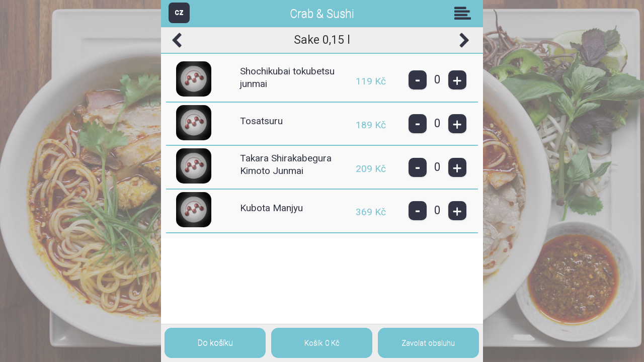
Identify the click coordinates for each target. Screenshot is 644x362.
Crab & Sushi (322, 14)
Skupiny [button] (465, 13)
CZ (179, 12)
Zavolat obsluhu (428, 343)
